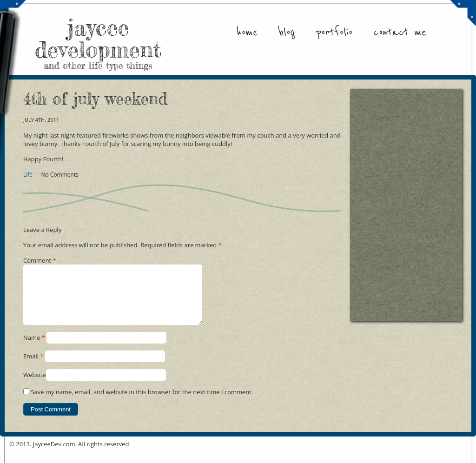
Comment (40, 260)
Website (35, 386)
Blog (287, 32)
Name (34, 349)
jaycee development (98, 42)
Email (33, 367)
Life (28, 175)
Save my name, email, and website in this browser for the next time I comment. (142, 403)
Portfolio (334, 32)
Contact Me (400, 32)
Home (247, 32)
